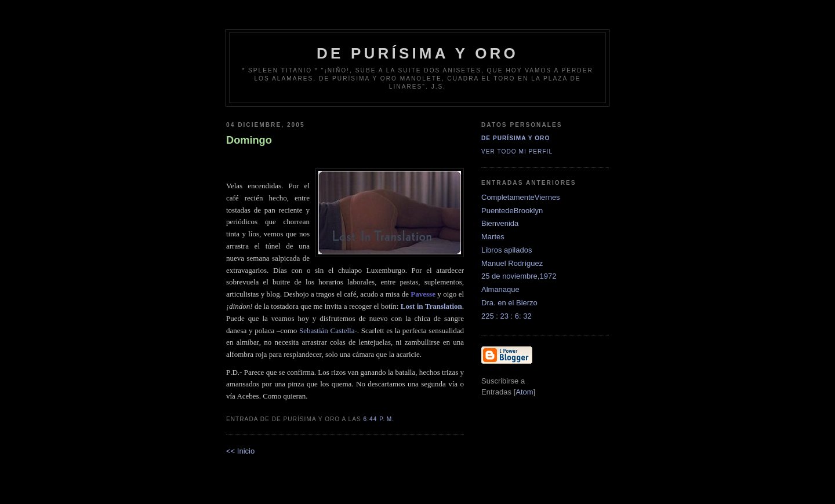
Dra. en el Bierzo (509, 303)
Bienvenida (500, 223)
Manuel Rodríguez (512, 263)
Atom (524, 392)
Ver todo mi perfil (517, 151)
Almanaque (500, 289)
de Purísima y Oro (418, 53)
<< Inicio (240, 451)
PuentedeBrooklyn (512, 211)
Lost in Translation (431, 306)
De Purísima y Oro (515, 138)
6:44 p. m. (379, 419)
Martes (493, 237)
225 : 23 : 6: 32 (507, 316)
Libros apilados (507, 250)
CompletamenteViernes (521, 197)
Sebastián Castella (327, 330)
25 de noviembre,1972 (519, 276)
